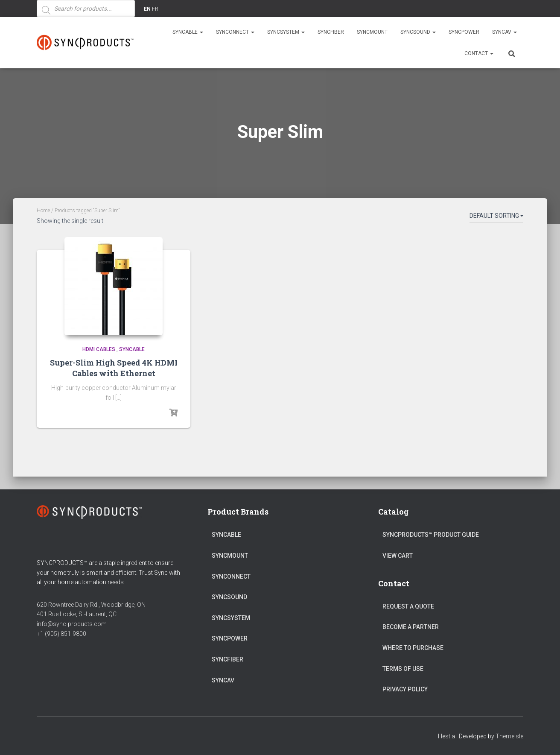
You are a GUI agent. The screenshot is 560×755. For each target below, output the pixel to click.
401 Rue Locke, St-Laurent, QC (77, 614)
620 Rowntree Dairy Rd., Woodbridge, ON (91, 605)
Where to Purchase (413, 648)
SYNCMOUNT (372, 32)
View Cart (398, 556)
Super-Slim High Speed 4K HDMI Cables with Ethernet (114, 368)
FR (155, 9)
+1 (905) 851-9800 (61, 634)
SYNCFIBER (331, 32)
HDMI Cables (99, 349)
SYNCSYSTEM (286, 32)
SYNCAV (505, 32)
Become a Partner (411, 627)
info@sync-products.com (72, 624)
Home (43, 211)
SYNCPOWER (464, 32)
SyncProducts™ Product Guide (431, 535)
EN (147, 9)
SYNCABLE (188, 32)
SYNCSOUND (418, 32)
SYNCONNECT (235, 32)
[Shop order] (496, 217)
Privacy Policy (405, 689)
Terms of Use (403, 669)
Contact (479, 53)
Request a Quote (408, 606)
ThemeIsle (509, 736)
